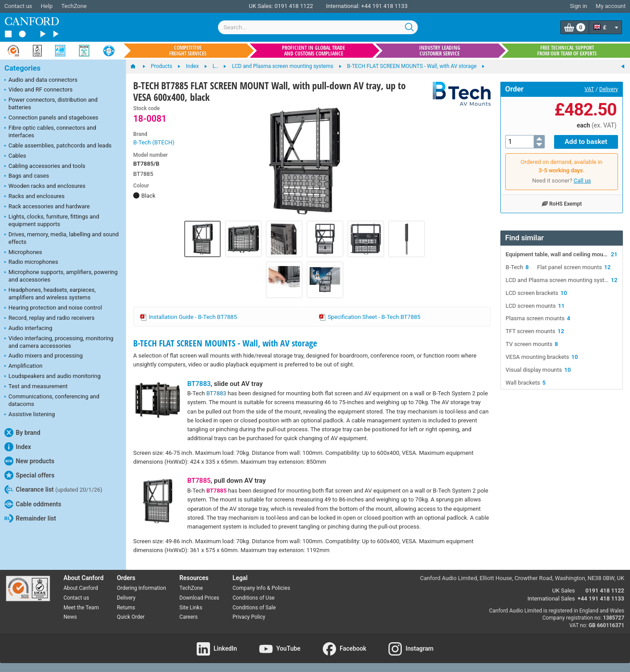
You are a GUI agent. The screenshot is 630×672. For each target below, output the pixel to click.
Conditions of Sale (254, 608)
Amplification (24, 366)
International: (343, 6)
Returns (126, 608)
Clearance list (53, 489)
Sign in (578, 6)
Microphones (23, 253)
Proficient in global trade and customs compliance (313, 51)
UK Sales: (261, 6)
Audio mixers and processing (44, 356)
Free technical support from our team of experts (567, 51)
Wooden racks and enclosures (45, 187)
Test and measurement (36, 387)
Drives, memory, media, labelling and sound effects (61, 238)
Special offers (30, 475)
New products (29, 461)
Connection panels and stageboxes (51, 118)
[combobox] (318, 27)
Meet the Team (81, 608)
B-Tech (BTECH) (154, 142)
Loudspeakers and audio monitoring (53, 377)
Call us (582, 180)
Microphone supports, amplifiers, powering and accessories (61, 276)
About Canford (81, 588)
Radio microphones (31, 262)
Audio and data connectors (41, 80)
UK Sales (564, 590)
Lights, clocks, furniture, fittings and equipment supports (52, 220)
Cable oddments (33, 504)
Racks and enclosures (34, 197)
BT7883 (199, 384)
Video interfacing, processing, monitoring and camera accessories (59, 342)
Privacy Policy (249, 617)
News (70, 617)
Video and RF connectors (38, 90)
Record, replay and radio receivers (50, 318)
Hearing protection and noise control (53, 308)
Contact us (18, 6)
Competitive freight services (188, 51)
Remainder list (30, 518)
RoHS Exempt (562, 203)
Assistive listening (30, 415)
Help (47, 6)
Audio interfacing (28, 329)
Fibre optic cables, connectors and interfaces (50, 131)
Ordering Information (141, 588)
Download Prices (199, 598)
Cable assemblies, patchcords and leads (58, 146)
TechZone (74, 6)
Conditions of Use (254, 598)
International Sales (551, 598)
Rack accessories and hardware (47, 207)
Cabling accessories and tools (45, 167)
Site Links (191, 608)
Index (18, 447)
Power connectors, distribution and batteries (51, 103)
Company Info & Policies (262, 588)
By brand (22, 433)
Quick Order (131, 617)
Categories (22, 68)
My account (611, 6)
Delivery (609, 89)
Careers (188, 617)
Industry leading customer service (440, 51)
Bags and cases (27, 176)
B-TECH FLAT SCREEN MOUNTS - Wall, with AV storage (225, 343)
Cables (15, 156)
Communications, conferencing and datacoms (52, 400)
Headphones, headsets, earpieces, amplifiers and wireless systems (50, 294)
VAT (589, 89)
